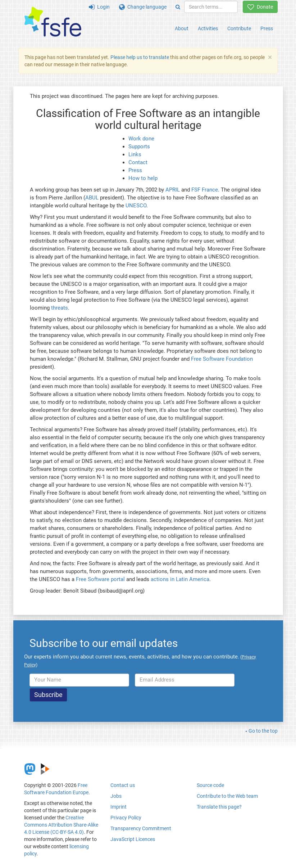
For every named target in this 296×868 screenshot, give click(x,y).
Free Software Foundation (222, 359)
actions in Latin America (180, 579)
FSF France (205, 190)
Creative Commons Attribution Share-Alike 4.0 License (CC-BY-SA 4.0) (61, 825)
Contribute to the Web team (227, 796)
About (182, 28)
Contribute (239, 28)
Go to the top (263, 731)
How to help (143, 178)
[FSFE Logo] (53, 22)
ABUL (92, 198)
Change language (143, 7)
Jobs (116, 796)
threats (60, 308)
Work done (141, 139)
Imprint (119, 807)
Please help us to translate (140, 57)
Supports (139, 147)
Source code (210, 785)
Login (99, 7)
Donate (260, 7)
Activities (208, 28)
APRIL (173, 190)
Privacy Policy (126, 818)
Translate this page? (219, 807)
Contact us (123, 785)
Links (135, 154)
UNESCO (136, 206)
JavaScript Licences (133, 839)
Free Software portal (100, 579)
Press (267, 28)
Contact (138, 162)
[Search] (178, 7)
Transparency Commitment (141, 828)
